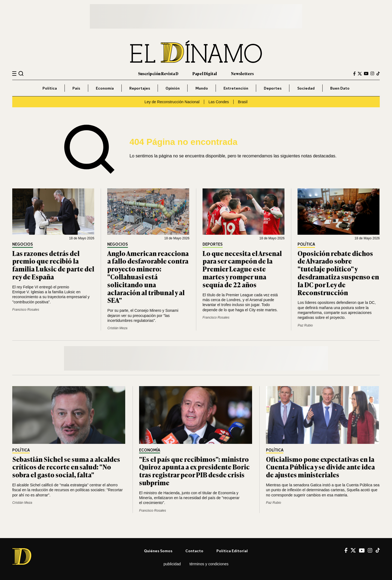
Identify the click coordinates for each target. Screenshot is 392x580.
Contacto (194, 551)
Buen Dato (340, 88)
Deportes (273, 88)
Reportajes (140, 88)
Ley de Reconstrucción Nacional (172, 102)
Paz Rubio (305, 325)
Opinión (173, 88)
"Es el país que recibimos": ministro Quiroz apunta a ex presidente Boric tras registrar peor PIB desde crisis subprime (194, 471)
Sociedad (306, 88)
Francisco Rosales (26, 310)
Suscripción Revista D (158, 73)
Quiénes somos (158, 551)
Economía (105, 88)
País (76, 88)
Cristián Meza (117, 328)
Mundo (202, 88)
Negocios (23, 244)
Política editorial (232, 551)
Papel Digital (205, 73)
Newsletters (242, 73)
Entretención (236, 88)
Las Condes (219, 102)
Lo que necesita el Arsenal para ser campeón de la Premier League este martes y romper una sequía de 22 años (242, 269)
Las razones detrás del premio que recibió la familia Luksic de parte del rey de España (53, 265)
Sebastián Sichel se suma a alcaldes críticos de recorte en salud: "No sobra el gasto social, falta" (66, 467)
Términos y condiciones (209, 564)
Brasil (243, 102)
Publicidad (172, 564)
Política (50, 88)
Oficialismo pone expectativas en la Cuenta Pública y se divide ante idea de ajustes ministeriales (320, 467)
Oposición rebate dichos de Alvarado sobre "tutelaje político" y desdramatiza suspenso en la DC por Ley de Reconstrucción (338, 273)
